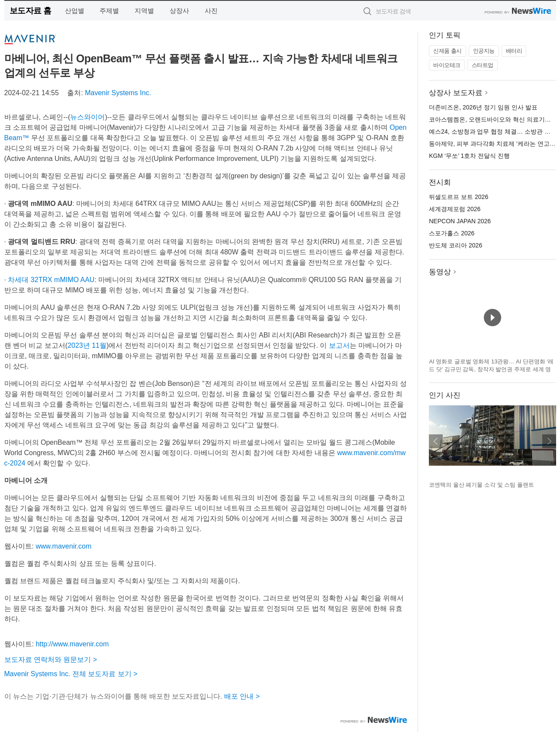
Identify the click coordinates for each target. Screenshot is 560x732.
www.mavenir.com (63, 546)
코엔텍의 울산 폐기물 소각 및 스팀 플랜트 (481, 485)
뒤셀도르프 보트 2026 (459, 197)
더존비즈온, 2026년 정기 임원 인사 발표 (483, 107)
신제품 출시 (447, 51)
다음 (549, 441)
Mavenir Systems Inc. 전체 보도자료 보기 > (71, 674)
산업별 (75, 11)
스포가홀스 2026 (452, 233)
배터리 (514, 51)
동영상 (440, 272)
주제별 (109, 11)
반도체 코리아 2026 (455, 245)
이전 (436, 441)
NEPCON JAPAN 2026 (460, 221)
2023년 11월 (87, 345)
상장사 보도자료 (456, 93)
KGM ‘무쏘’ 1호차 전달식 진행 (469, 156)
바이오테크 (447, 65)
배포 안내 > (242, 696)
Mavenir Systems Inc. (118, 93)
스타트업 (483, 65)
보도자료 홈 (31, 11)
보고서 (339, 345)
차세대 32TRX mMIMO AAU (51, 280)
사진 (211, 11)
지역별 (144, 11)
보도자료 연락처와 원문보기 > (51, 660)
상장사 (179, 11)
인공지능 (484, 51)
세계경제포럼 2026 (455, 209)
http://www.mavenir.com (72, 644)
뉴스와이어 (87, 117)
